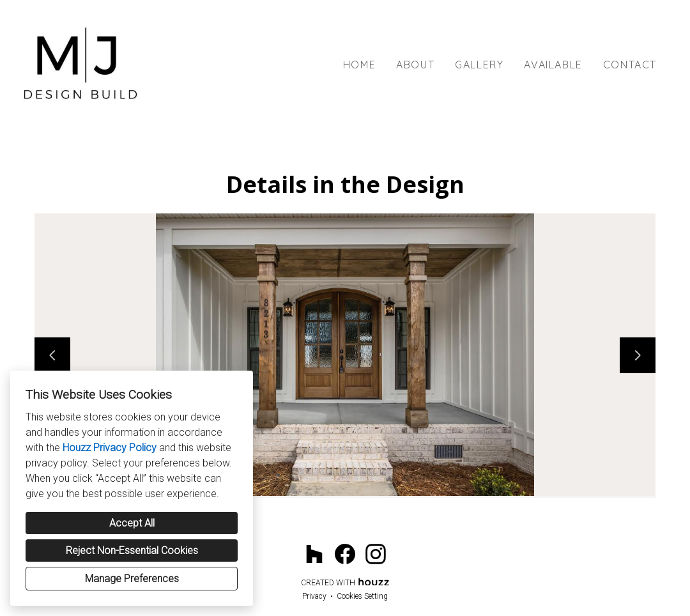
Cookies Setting (362, 596)
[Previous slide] (52, 355)
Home (359, 65)
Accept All (132, 523)
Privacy (314, 596)
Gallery (479, 65)
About (415, 65)
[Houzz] (314, 554)
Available (553, 65)
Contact (630, 65)
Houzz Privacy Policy (110, 448)
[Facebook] (345, 554)
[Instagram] (376, 554)
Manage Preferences (132, 579)
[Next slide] (638, 355)
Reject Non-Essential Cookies (132, 551)
